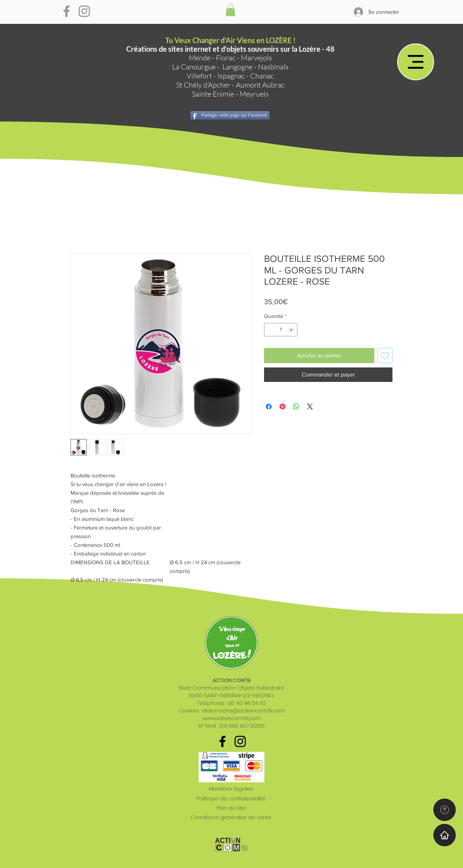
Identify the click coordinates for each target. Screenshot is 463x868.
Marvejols (256, 58)
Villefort (199, 76)
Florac (226, 58)
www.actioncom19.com (231, 718)
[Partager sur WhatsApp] (296, 407)
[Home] (445, 835)
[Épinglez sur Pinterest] (283, 407)
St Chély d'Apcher (203, 85)
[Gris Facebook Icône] (67, 11)
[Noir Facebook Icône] (222, 741)
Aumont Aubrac (260, 85)
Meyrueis (254, 94)
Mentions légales (231, 789)
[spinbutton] (281, 330)
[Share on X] (310, 407)
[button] (230, 10)
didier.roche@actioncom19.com (243, 711)
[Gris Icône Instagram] (84, 11)
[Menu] (416, 62)
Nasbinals (273, 67)
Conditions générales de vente (231, 817)
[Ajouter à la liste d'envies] (385, 356)
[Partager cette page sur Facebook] (230, 115)
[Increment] (292, 330)
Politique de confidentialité (231, 799)
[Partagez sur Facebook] (269, 407)
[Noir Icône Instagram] (240, 741)
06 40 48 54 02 (247, 703)
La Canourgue (194, 67)
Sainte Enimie (213, 94)
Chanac (262, 76)
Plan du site (231, 808)
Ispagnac (231, 76)
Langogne (237, 67)
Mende (200, 58)
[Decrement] (270, 330)
